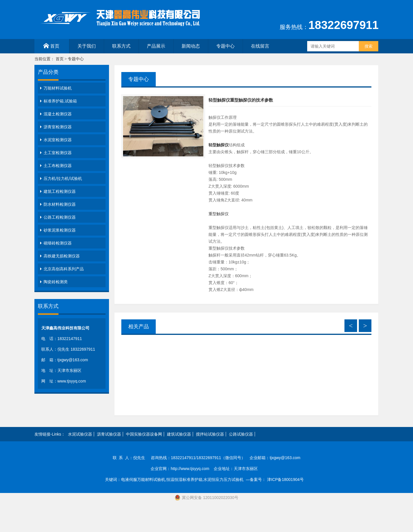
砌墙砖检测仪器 (58, 243)
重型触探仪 (219, 214)
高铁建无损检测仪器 (62, 256)
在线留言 (260, 46)
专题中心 (225, 46)
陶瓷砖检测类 (56, 282)
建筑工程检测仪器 (60, 191)
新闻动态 (191, 46)
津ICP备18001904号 (288, 479)
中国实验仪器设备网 (144, 434)
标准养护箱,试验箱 (60, 101)
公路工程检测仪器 (60, 217)
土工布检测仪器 (58, 166)
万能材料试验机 (58, 88)
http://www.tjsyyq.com (190, 469)
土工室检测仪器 (58, 153)
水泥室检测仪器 (58, 140)
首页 (51, 46)
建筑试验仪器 (179, 434)
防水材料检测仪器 (60, 204)
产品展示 (156, 46)
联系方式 (121, 46)
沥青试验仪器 (109, 434)
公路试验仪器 (241, 434)
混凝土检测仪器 (58, 114)
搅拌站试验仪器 (210, 434)
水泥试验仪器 (80, 434)
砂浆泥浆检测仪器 (60, 230)
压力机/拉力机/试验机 (63, 178)
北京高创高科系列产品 (64, 269)
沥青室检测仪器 (58, 127)
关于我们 (87, 46)
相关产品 (139, 327)
